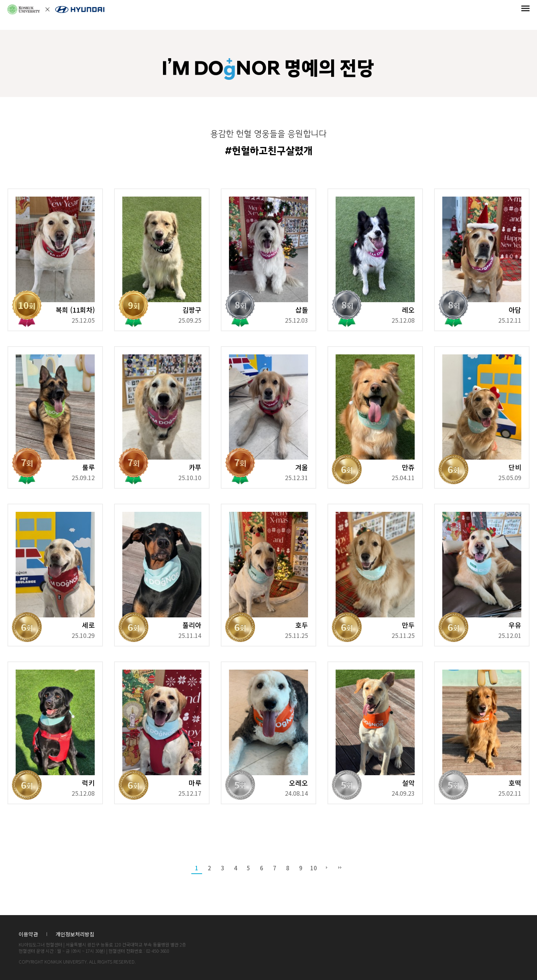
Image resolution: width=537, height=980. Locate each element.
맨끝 (340, 868)
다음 (327, 868)
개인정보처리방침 (75, 934)
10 (314, 868)
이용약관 (28, 934)
